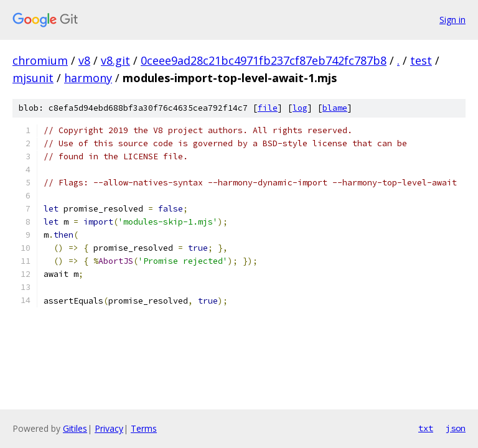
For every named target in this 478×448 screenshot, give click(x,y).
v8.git (115, 60)
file (268, 108)
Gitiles (75, 428)
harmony (88, 78)
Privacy (109, 428)
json (456, 428)
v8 (84, 60)
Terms (144, 428)
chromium (40, 60)
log (300, 108)
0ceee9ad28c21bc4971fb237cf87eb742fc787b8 (264, 60)
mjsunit (33, 78)
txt (426, 428)
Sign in (452, 20)
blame (335, 108)
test (421, 60)
